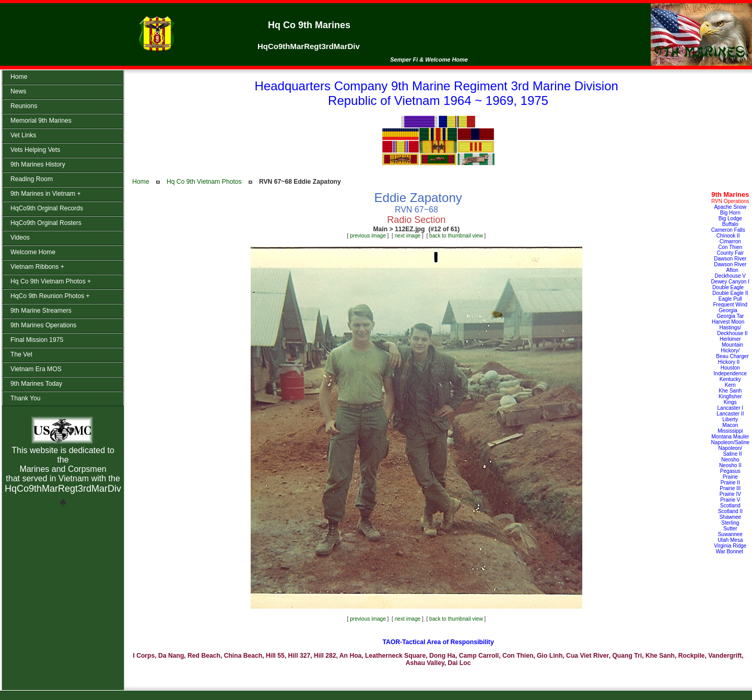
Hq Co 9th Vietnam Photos (204, 182)
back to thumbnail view (456, 236)
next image (408, 236)
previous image (368, 236)
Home (140, 182)
